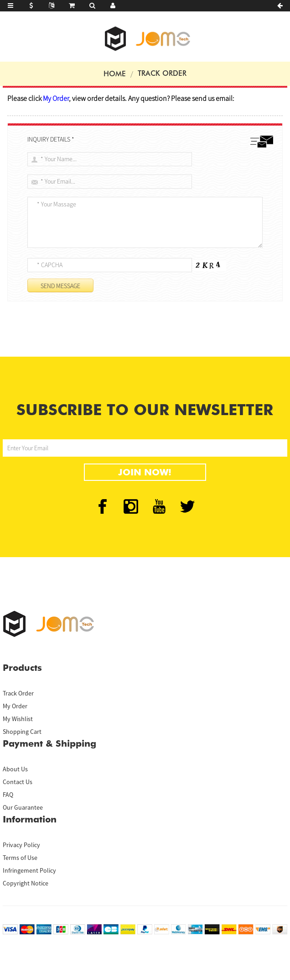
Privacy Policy (21, 845)
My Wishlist (18, 719)
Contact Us (18, 782)
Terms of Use (20, 858)
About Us (15, 769)
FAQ (8, 795)
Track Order (162, 73)
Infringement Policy (29, 870)
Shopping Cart (22, 732)
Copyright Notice (26, 883)
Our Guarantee (23, 807)
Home (115, 74)
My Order (15, 706)
